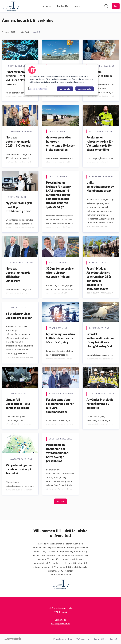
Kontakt (78, 6)
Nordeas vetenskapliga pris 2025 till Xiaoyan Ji (19, 141)
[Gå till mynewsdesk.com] (13, 639)
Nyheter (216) (8, 32)
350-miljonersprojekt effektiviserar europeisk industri (60, 272)
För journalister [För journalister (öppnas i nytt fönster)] (83, 639)
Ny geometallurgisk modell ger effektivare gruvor (19, 207)
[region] (61, 80)
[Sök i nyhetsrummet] (106, 6)
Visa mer (60, 501)
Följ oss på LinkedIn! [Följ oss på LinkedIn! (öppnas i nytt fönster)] (61, 624)
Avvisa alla (65, 89)
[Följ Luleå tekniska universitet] (116, 6)
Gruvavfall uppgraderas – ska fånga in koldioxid (18, 404)
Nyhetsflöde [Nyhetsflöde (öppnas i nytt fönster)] (100, 639)
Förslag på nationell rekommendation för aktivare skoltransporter (60, 406)
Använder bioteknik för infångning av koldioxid (100, 404)
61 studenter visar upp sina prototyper (19, 316)
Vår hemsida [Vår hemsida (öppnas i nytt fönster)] (60, 620)
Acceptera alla (85, 89)
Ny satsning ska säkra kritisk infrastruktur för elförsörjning (60, 338)
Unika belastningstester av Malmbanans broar (100, 186)
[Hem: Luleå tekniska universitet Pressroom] (11, 6)
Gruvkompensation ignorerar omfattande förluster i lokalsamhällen (60, 143)
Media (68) (24, 32)
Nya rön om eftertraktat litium (99, 74)
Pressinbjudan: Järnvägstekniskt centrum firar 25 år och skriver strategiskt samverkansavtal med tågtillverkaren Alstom (100, 283)
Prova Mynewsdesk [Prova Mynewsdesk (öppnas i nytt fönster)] (63, 639)
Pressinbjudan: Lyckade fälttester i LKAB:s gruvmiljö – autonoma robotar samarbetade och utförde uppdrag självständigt (59, 195)
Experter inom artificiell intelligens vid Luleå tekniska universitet (19, 78)
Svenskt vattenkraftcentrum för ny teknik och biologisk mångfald (100, 340)
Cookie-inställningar (38, 89)
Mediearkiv (63, 6)
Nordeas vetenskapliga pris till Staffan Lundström (18, 275)
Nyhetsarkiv (46, 6)
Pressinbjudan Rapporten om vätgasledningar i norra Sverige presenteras (58, 453)
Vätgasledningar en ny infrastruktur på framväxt (19, 469)
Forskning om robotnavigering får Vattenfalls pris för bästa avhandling (100, 143)
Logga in (114, 639)
